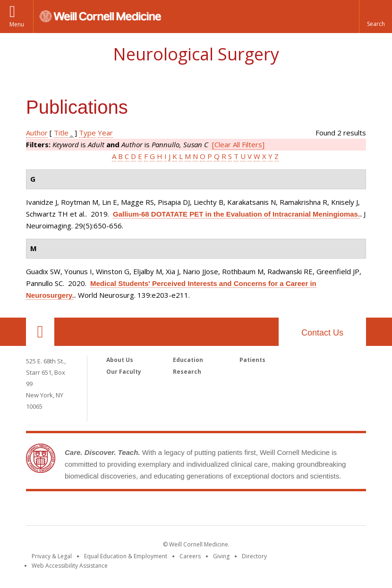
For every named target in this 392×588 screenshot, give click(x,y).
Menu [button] (17, 24)
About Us (120, 360)
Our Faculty (124, 372)
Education (188, 360)
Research (187, 372)
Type (87, 133)
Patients (252, 360)
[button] (375, 17)
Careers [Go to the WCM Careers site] (190, 556)
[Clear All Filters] (238, 144)
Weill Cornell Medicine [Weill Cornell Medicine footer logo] (196, 510)
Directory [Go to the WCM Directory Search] (254, 556)
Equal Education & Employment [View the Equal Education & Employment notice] (126, 556)
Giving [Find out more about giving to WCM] (221, 556)
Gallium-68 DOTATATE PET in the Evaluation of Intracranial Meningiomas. (236, 214)
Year (105, 133)
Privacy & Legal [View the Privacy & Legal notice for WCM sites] (52, 556)
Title (61, 133)
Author (37, 133)
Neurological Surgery (196, 54)
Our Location (40, 332)
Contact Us (322, 333)
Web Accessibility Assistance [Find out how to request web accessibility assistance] (70, 566)
